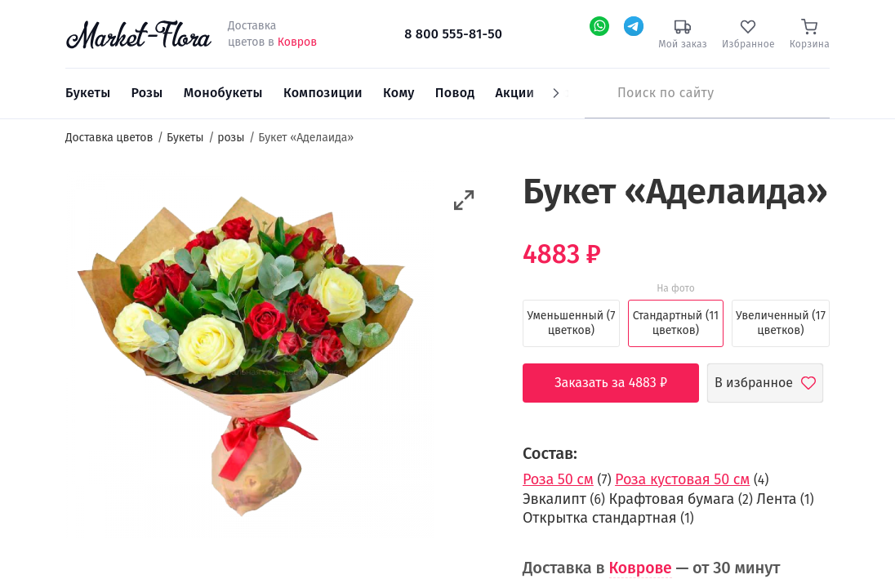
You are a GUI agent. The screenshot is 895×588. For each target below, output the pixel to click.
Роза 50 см (558, 479)
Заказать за (623, 383)
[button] (464, 200)
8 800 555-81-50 (453, 34)
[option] (249, 357)
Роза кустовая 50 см (682, 479)
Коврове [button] (642, 568)
